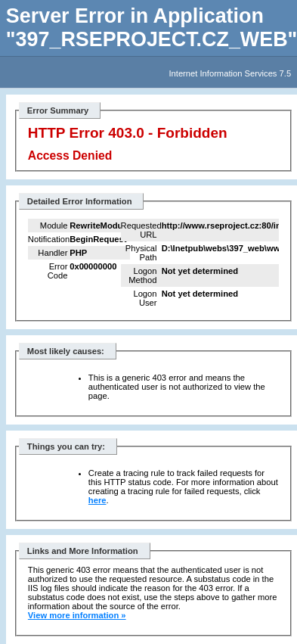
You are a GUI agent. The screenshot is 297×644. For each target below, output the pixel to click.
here (97, 500)
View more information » (77, 615)
